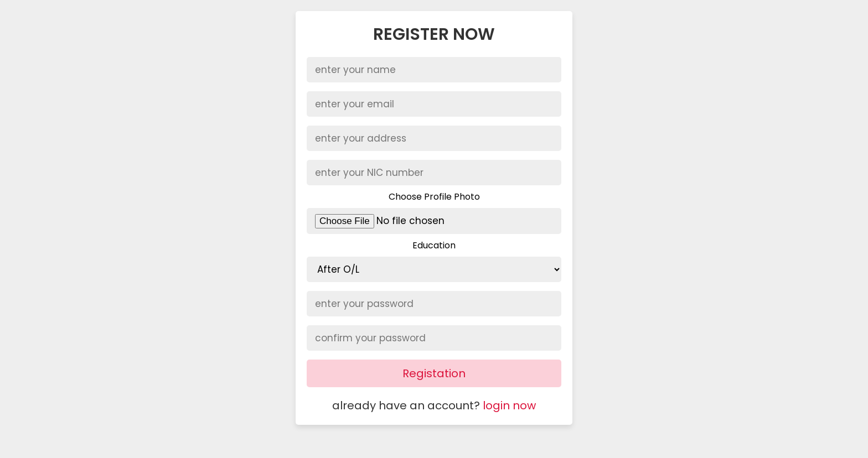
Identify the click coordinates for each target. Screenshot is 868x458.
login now (509, 405)
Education (434, 245)
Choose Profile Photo (434, 197)
